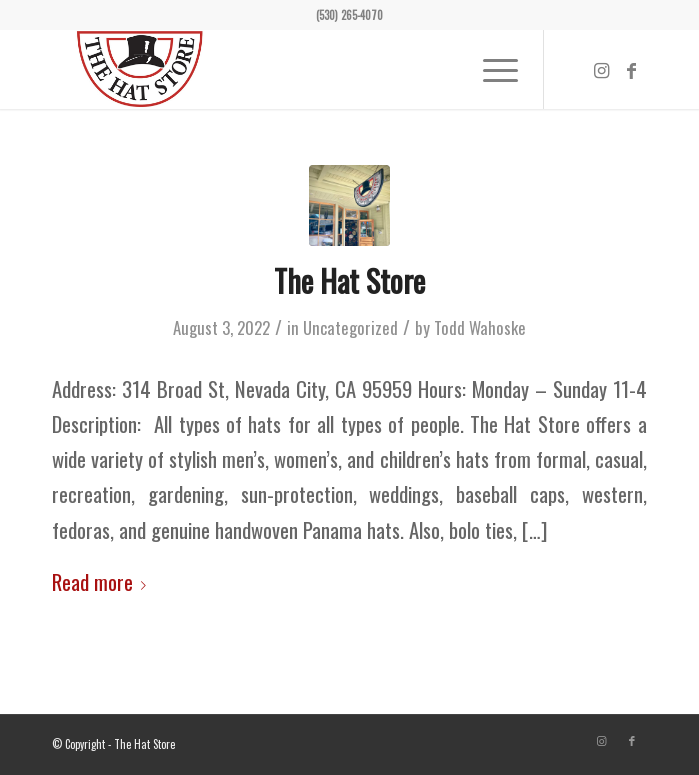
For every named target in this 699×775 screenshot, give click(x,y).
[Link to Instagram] (602, 70)
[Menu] (490, 69)
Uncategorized (350, 327)
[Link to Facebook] (632, 70)
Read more (103, 581)
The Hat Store (349, 280)
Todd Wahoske (480, 327)
